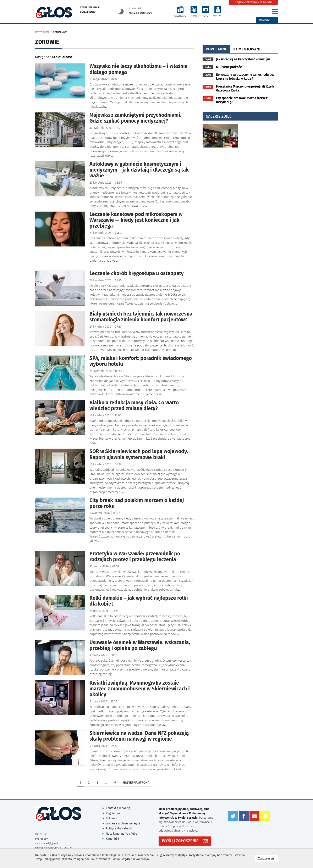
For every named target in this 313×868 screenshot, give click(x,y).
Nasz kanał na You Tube (122, 834)
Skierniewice (90, 7)
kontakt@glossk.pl (51, 843)
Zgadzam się (268, 858)
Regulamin (113, 813)
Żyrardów (88, 12)
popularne (216, 49)
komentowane (247, 49)
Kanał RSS (112, 839)
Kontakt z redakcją (118, 808)
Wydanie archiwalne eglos (123, 824)
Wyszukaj (267, 20)
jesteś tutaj (42, 32)
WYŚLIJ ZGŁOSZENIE (180, 841)
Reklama (112, 818)
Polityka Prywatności (120, 828)
